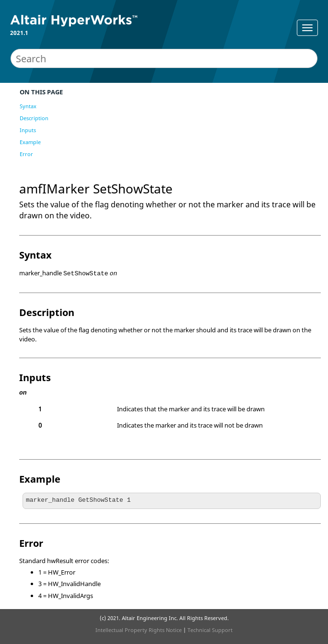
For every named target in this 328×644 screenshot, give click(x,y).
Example (30, 142)
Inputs (28, 130)
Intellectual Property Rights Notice (139, 630)
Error (26, 154)
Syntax (28, 106)
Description (34, 118)
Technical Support (210, 630)
